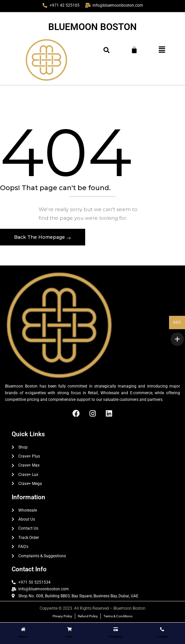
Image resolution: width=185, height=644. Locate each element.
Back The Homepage (40, 237)
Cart (69, 636)
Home (23, 636)
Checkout (116, 636)
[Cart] (134, 50)
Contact (162, 636)
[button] (162, 50)
